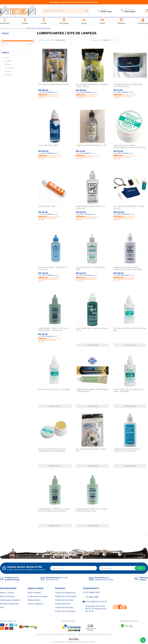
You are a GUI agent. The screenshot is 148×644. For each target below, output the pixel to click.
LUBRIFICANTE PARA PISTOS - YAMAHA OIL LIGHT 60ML (127, 450)
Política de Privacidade (66, 596)
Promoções (143, 21)
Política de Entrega (64, 608)
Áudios (25, 21)
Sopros (84, 21)
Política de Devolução (65, 611)
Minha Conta (106, 12)
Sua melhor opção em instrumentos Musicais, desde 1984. (74, 2)
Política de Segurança (65, 593)
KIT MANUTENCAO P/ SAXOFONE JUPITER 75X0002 (128, 85)
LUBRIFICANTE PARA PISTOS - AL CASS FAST (91, 207)
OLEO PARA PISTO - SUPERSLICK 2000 (90, 268)
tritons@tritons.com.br (96, 602)
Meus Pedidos (34, 593)
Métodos (121, 21)
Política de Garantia (64, 600)
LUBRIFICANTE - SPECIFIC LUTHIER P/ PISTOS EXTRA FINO (92, 510)
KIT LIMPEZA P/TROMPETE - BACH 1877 (91, 450)
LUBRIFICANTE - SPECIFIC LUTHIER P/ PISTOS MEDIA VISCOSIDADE (54, 510)
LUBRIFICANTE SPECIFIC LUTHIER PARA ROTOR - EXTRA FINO (53, 329)
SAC (2, 608)
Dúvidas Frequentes (9, 604)
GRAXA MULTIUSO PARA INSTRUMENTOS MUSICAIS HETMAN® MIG (130, 147)
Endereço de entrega (38, 596)
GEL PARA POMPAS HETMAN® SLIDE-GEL (130, 329)
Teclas (102, 21)
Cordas (44, 21)
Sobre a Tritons (7, 593)
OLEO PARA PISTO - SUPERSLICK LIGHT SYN (53, 268)
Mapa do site (108, 634)
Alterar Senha (34, 600)
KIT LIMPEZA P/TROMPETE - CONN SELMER (129, 207)
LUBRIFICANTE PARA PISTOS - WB (91, 145)
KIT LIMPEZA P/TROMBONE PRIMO (54, 84)
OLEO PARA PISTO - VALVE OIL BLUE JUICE (92, 329)
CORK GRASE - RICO (47, 206)
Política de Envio (63, 604)
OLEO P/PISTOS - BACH (48, 145)
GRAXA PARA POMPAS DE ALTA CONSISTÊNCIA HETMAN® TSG (52, 450)
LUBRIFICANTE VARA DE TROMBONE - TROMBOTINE (92, 390)
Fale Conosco (130, 12)
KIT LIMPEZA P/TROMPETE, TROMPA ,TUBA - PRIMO (92, 85)
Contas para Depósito (10, 600)
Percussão (64, 21)
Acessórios (5, 21)
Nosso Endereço (8, 596)
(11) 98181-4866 (92, 597)
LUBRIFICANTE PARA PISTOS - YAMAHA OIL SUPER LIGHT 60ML (128, 268)
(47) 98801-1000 (143, 640)
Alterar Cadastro (35, 604)
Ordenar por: (96, 40)
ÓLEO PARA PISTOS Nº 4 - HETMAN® (54, 389)
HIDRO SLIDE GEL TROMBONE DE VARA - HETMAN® (128, 390)
